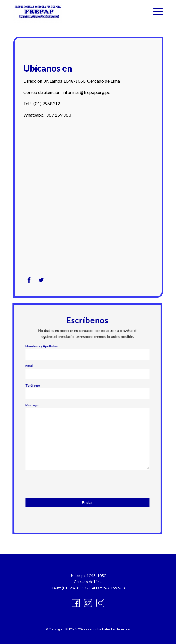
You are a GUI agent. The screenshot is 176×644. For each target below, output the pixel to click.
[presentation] (71, 484)
